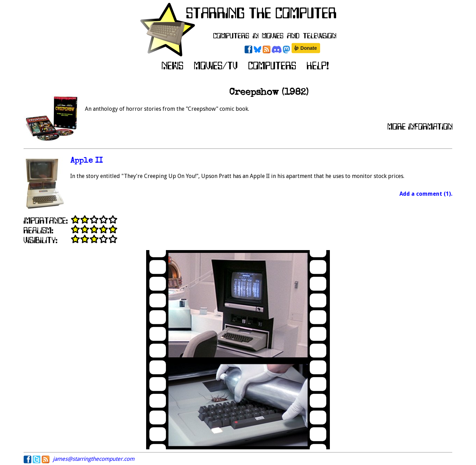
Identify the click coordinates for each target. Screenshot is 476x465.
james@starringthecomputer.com (94, 459)
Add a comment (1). (426, 194)
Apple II (86, 161)
